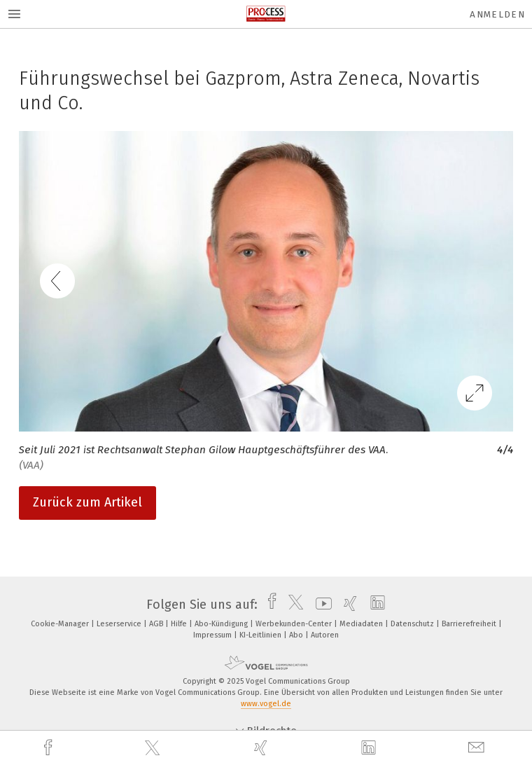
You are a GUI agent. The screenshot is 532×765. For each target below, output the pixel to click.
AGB (157, 624)
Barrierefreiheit (470, 624)
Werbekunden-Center (295, 624)
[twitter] (154, 748)
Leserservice (120, 624)
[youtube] (320, 605)
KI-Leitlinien (261, 635)
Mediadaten (362, 624)
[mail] (478, 748)
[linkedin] (370, 748)
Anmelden (497, 14)
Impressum (213, 635)
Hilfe (180, 624)
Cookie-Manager (61, 624)
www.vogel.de (266, 704)
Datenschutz (413, 624)
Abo (297, 635)
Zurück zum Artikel (87, 502)
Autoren (325, 635)
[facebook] (50, 748)
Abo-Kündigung (222, 624)
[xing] (262, 748)
